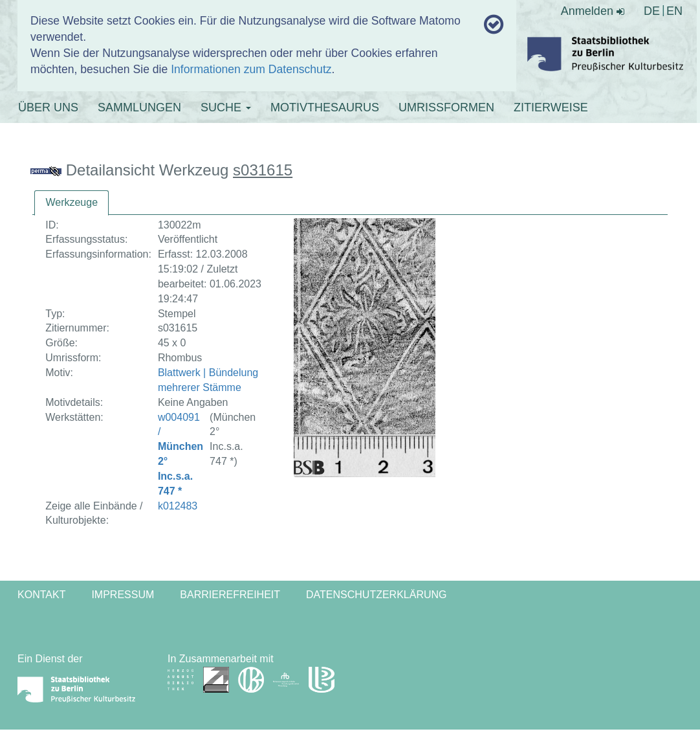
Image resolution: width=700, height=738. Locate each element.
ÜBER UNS (48, 107)
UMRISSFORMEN (446, 107)
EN (674, 11)
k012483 (178, 506)
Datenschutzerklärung (377, 595)
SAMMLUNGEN (139, 107)
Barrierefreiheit (230, 595)
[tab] (71, 203)
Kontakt (41, 595)
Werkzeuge (71, 202)
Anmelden (593, 11)
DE (652, 11)
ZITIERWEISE (551, 107)
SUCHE (226, 107)
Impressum (123, 595)
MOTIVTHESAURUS (325, 107)
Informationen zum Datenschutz (251, 69)
